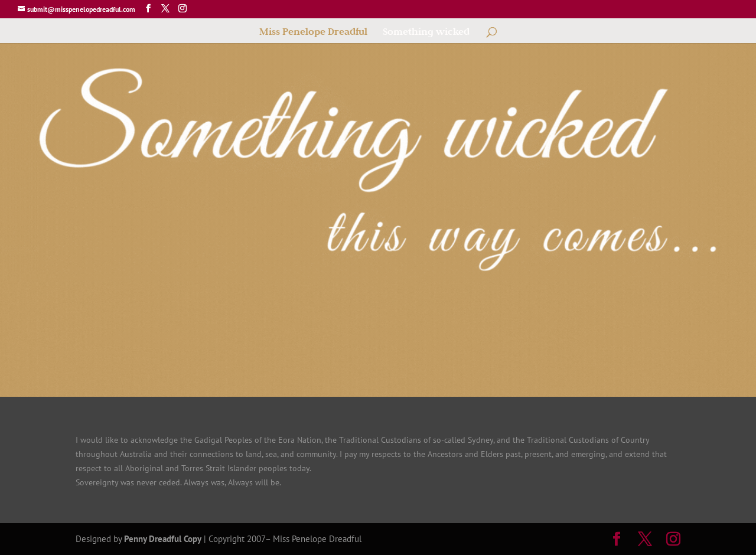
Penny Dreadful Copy (163, 539)
